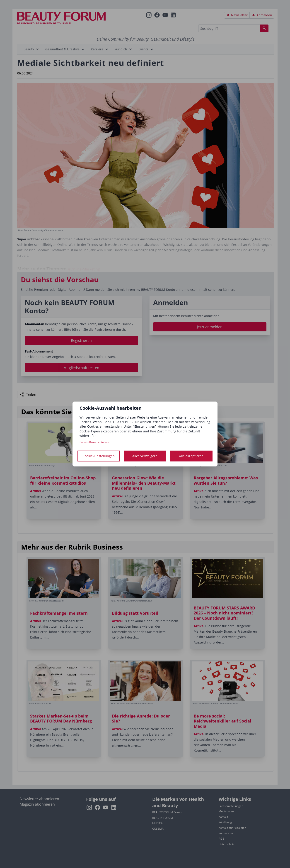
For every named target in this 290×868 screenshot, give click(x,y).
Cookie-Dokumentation (94, 442)
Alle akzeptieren (191, 456)
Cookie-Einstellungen (99, 456)
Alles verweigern (145, 456)
